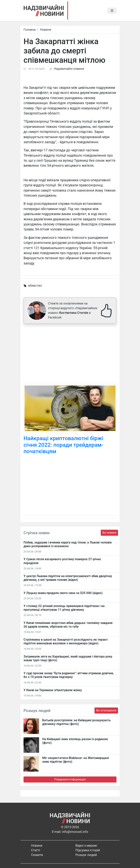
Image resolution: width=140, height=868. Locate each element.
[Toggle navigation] (112, 11)
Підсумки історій (88, 850)
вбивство (35, 286)
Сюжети (37, 855)
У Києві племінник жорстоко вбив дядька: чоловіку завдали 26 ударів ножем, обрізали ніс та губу (68, 625)
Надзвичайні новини (69, 69)
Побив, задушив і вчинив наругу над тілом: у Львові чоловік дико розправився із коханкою (68, 544)
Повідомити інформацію (70, 779)
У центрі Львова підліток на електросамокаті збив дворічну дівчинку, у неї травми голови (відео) (68, 578)
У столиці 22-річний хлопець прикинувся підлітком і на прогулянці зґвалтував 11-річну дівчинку (64, 608)
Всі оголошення (106, 710)
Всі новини (109, 533)
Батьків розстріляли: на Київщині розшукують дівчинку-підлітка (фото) (76, 722)
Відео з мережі (86, 846)
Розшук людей (86, 855)
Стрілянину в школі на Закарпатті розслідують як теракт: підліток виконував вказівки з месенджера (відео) (66, 641)
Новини (46, 30)
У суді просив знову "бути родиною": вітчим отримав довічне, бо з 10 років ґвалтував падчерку (69, 675)
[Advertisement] (70, 354)
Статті (36, 850)
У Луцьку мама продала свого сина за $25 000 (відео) (63, 593)
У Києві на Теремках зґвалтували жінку (53, 690)
